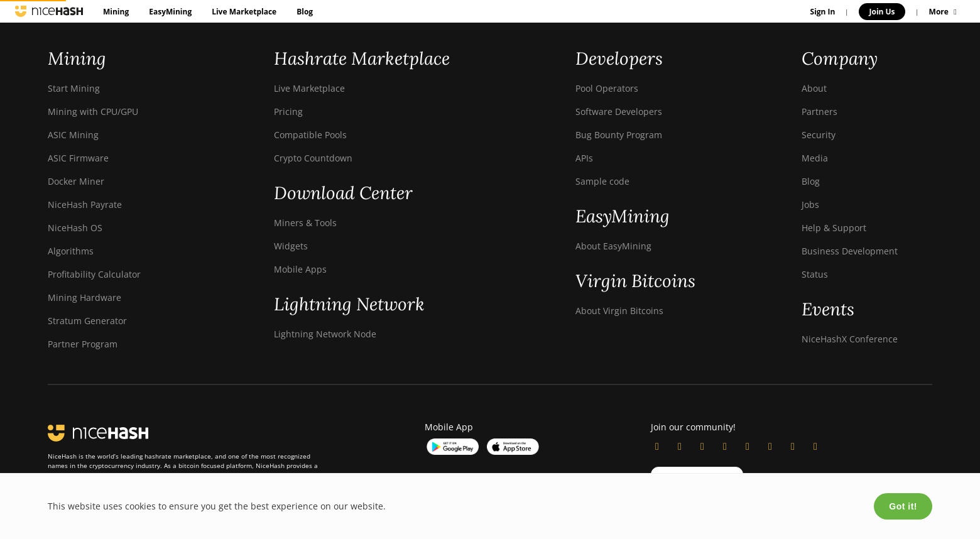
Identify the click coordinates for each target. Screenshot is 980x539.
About (814, 88)
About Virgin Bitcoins (619, 311)
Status (815, 274)
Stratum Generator (87, 321)
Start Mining (74, 88)
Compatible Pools (310, 135)
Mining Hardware (84, 297)
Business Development (850, 251)
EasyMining (170, 12)
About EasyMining (613, 246)
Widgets (291, 246)
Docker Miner (76, 181)
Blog (305, 12)
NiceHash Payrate (85, 204)
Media (815, 158)
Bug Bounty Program (619, 135)
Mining (116, 12)
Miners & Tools (305, 223)
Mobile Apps (300, 269)
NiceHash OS (75, 228)
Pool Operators (607, 88)
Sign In (823, 12)
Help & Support (834, 228)
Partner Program (83, 344)
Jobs (810, 204)
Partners (819, 112)
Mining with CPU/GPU (93, 112)
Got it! (903, 506)
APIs (584, 158)
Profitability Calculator (94, 274)
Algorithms (71, 251)
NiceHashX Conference (850, 339)
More (945, 12)
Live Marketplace (244, 12)
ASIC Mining (73, 135)
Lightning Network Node (325, 334)
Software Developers (619, 112)
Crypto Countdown (313, 158)
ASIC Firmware (78, 158)
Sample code (602, 181)
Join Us (882, 12)
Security (819, 135)
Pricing (288, 112)
